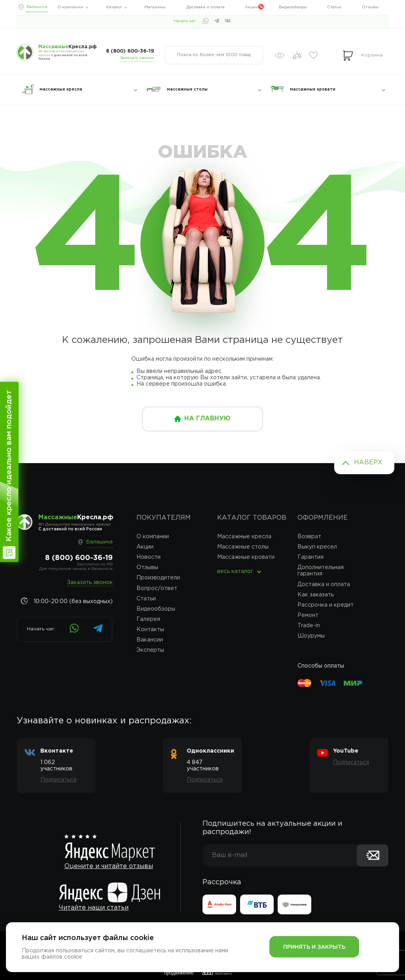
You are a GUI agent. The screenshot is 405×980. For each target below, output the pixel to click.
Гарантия (310, 557)
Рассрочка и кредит (326, 605)
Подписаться (58, 780)
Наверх (368, 463)
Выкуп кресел (317, 547)
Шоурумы (311, 636)
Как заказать (316, 595)
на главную (207, 419)
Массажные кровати (246, 557)
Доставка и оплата (205, 7)
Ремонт (308, 615)
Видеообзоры (293, 7)
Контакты (150, 630)
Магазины (155, 7)
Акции (252, 7)
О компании (70, 7)
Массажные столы (243, 547)
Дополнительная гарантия (321, 571)
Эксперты (150, 650)
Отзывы (370, 7)
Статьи (334, 7)
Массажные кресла (244, 537)
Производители (158, 578)
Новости (149, 557)
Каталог (114, 7)
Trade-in (309, 626)
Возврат (309, 537)
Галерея (148, 619)
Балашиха (37, 7)
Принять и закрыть (314, 947)
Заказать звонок (137, 58)
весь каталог (235, 571)
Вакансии (150, 640)
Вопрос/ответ (157, 588)
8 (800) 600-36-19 (130, 51)
